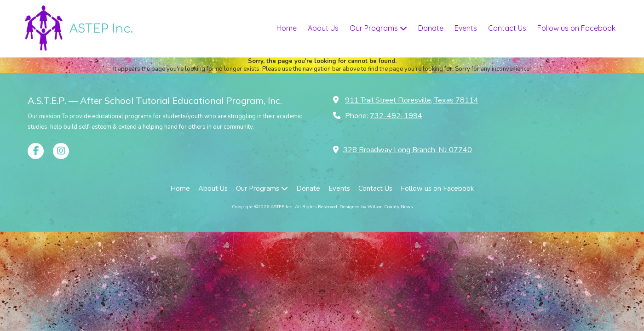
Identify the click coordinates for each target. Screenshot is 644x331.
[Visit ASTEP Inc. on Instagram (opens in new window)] (61, 151)
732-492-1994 (396, 116)
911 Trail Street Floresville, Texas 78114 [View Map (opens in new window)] (412, 100)
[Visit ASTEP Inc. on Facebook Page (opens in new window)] (36, 151)
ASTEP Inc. (101, 29)
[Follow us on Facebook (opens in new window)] (576, 29)
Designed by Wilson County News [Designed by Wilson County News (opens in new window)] (376, 207)
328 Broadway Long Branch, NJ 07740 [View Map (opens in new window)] (408, 150)
